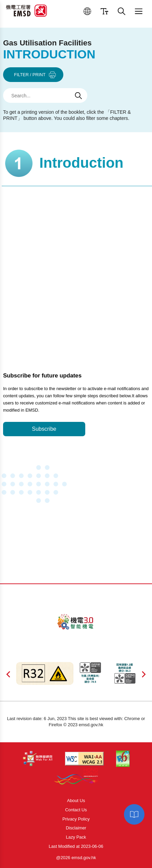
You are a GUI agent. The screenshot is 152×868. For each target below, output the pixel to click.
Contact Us (76, 810)
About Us (76, 801)
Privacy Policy (76, 819)
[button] (87, 11)
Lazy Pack (76, 837)
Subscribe (44, 429)
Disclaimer (76, 828)
